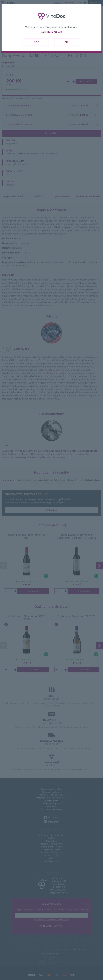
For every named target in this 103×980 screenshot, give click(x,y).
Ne (67, 42)
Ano (36, 42)
